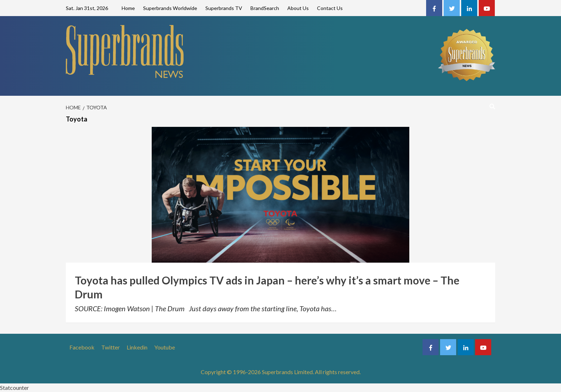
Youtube (165, 347)
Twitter (111, 347)
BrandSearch (265, 8)
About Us (298, 8)
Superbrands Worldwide (170, 8)
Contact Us (330, 8)
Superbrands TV (224, 8)
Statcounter (14, 388)
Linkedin (137, 347)
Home (128, 8)
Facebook (82, 347)
